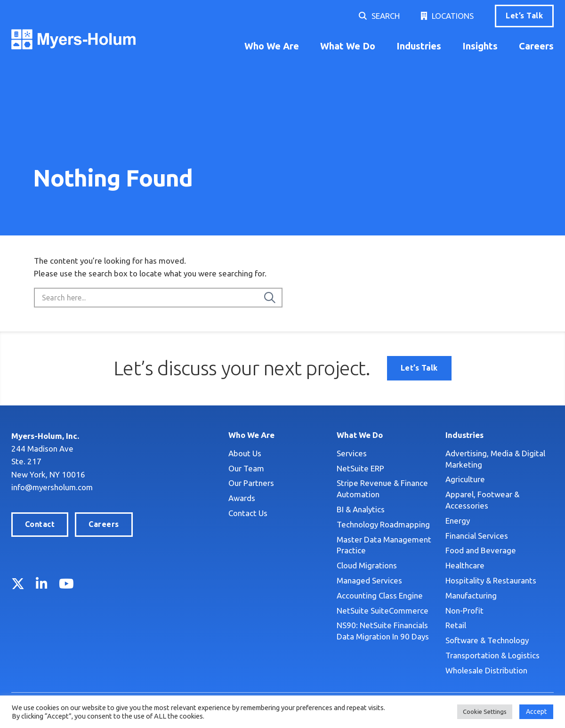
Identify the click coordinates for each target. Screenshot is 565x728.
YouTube (66, 584)
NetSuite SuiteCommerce (383, 611)
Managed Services (369, 580)
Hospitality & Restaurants (491, 580)
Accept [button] (536, 712)
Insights (480, 46)
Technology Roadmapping (383, 524)
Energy (458, 521)
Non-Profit (464, 611)
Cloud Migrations (367, 565)
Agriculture (465, 479)
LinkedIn (42, 584)
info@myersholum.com (53, 487)
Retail (456, 625)
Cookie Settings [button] (485, 712)
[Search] (270, 298)
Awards (242, 498)
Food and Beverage (481, 550)
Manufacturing (471, 595)
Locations (453, 16)
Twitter (18, 584)
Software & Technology (487, 640)
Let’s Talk (524, 16)
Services (352, 453)
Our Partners (251, 483)
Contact (40, 524)
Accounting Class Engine (380, 595)
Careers (536, 46)
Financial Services (477, 536)
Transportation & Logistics (492, 655)
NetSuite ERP (360, 468)
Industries (419, 46)
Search (386, 16)
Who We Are (272, 46)
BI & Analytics (361, 509)
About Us (245, 453)
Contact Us (248, 513)
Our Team (246, 468)
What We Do (348, 46)
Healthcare (465, 565)
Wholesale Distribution (486, 670)
